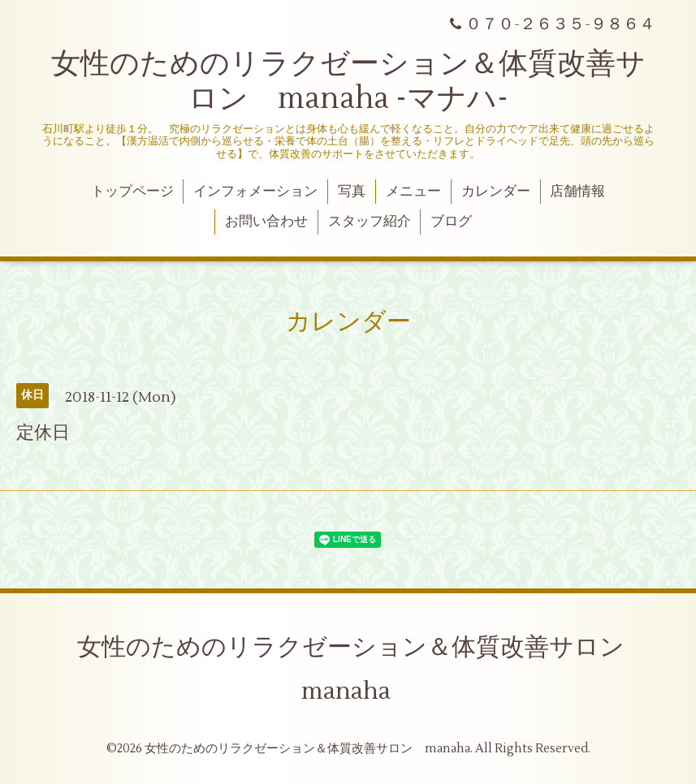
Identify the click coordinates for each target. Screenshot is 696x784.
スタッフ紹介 (370, 222)
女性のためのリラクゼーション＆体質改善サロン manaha (363, 669)
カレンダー (496, 192)
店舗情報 (577, 192)
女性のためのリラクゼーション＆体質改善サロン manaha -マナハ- (348, 82)
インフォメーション (255, 192)
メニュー (413, 192)
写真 (352, 192)
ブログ (451, 222)
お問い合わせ (266, 222)
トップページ (132, 192)
